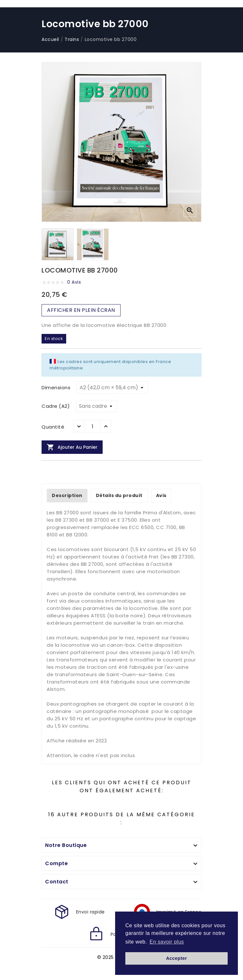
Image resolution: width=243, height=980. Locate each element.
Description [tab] (67, 495)
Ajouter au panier (72, 447)
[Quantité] (92, 426)
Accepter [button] (176, 958)
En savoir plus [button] (167, 942)
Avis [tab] (161, 495)
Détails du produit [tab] (119, 495)
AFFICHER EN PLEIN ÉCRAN (81, 310)
